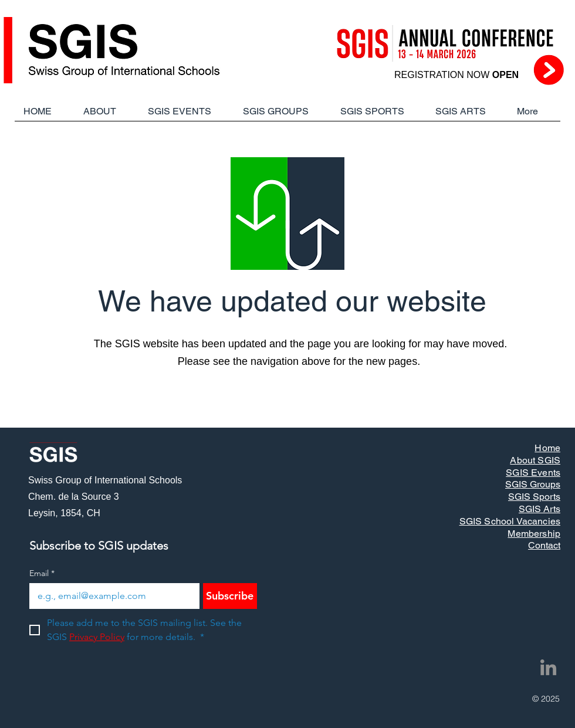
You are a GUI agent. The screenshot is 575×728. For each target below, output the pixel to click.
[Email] (111, 596)
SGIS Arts (540, 509)
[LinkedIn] (548, 667)
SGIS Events (533, 473)
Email (42, 573)
